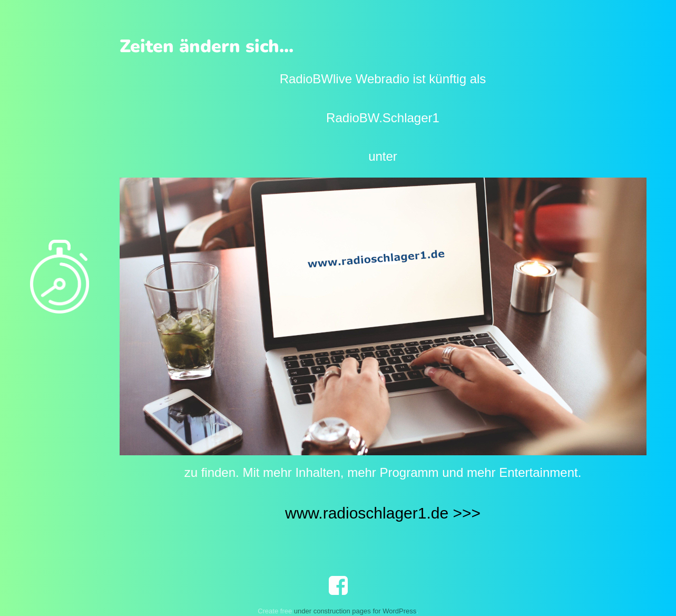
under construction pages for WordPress (355, 611)
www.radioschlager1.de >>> (383, 513)
